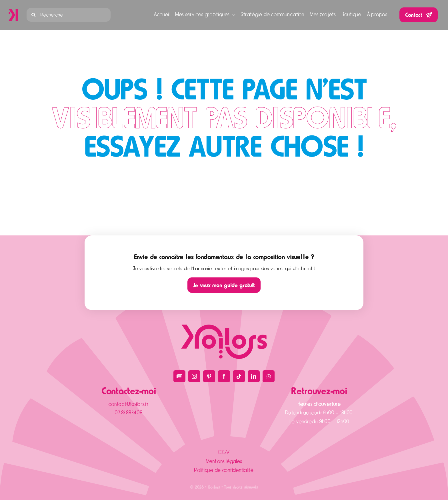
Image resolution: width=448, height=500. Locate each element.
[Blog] (179, 376)
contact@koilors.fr (129, 404)
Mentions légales (224, 461)
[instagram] (194, 376)
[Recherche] (33, 15)
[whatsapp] (269, 376)
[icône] (13, 12)
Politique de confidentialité (224, 470)
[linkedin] (254, 376)
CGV (224, 452)
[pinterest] (209, 376)
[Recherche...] (69, 15)
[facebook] (224, 376)
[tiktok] (239, 376)
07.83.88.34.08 (129, 413)
